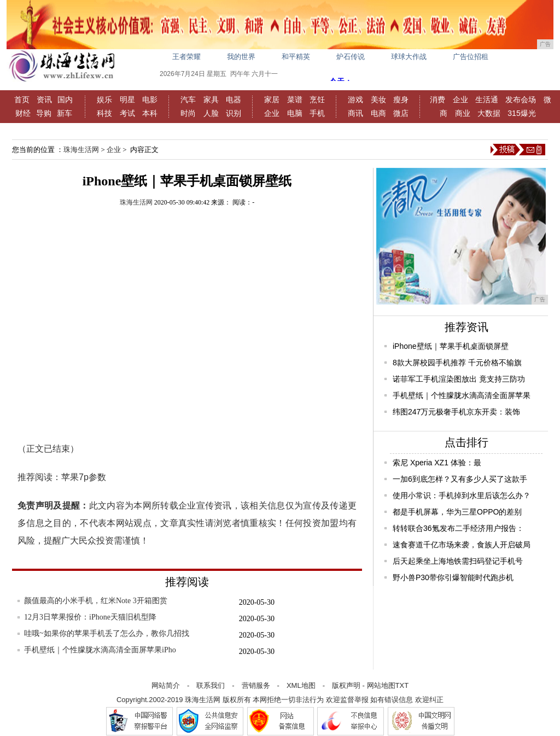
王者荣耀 (186, 57)
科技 (104, 113)
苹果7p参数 (84, 477)
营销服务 (256, 685)
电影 (150, 100)
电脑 (295, 113)
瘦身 (401, 100)
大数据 (489, 113)
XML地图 (301, 685)
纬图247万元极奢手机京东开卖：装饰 (456, 412)
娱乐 (104, 100)
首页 (22, 100)
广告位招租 (471, 57)
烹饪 (317, 100)
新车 (65, 113)
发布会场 (521, 100)
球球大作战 (409, 57)
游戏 (355, 100)
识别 (234, 113)
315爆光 (521, 113)
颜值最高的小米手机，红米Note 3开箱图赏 (96, 601)
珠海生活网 (81, 150)
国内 (65, 100)
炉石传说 (351, 57)
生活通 (487, 100)
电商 (378, 113)
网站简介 (166, 685)
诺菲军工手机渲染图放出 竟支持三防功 (459, 379)
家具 (211, 100)
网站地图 (381, 685)
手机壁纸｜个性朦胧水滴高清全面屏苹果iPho (100, 650)
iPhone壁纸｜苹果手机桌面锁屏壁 (451, 346)
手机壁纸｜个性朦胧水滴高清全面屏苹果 (462, 395)
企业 (272, 113)
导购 (44, 113)
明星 (127, 100)
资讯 (44, 100)
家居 (272, 100)
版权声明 (346, 685)
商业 (463, 113)
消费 (437, 100)
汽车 (188, 100)
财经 (23, 113)
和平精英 (296, 57)
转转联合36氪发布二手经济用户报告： (458, 528)
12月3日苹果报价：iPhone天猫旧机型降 (90, 617)
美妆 (378, 100)
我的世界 (241, 57)
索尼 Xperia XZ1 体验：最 (437, 463)
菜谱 (295, 100)
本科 (150, 113)
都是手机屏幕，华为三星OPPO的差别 (457, 512)
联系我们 (211, 685)
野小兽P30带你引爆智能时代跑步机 (453, 577)
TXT (402, 685)
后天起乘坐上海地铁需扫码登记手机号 (458, 561)
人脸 (211, 113)
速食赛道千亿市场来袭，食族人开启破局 (462, 545)
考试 (127, 113)
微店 (401, 113)
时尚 (188, 113)
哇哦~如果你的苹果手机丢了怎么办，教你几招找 (107, 633)
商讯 (355, 113)
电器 (234, 100)
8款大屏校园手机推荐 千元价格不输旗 (457, 363)
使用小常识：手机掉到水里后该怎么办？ (462, 495)
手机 (317, 113)
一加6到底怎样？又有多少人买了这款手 (460, 479)
